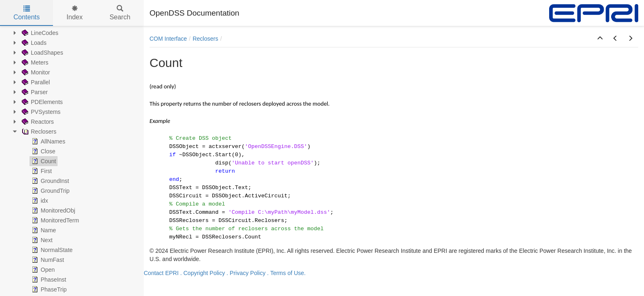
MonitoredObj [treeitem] (53, 210)
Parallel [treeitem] (35, 82)
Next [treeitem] (41, 240)
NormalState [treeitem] (51, 250)
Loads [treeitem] (33, 43)
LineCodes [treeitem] (39, 33)
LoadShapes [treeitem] (42, 53)
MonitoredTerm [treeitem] (54, 220)
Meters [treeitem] (34, 62)
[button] (600, 39)
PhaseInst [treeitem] (48, 280)
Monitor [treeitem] (35, 72)
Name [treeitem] (43, 230)
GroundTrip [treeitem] (50, 191)
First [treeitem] (41, 171)
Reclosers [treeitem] (38, 132)
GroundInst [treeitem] (49, 181)
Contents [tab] (27, 13)
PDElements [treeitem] (41, 102)
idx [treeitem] (39, 201)
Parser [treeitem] (34, 92)
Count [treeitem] (43, 161)
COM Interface (168, 39)
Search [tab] (120, 13)
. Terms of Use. (286, 273)
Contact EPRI (161, 273)
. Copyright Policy (203, 273)
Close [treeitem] (43, 151)
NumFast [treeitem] (47, 260)
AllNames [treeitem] (48, 141)
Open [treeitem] (42, 270)
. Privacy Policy (246, 273)
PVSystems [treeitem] (40, 112)
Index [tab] (75, 13)
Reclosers (205, 39)
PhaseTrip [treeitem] (48, 289)
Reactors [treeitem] (37, 122)
